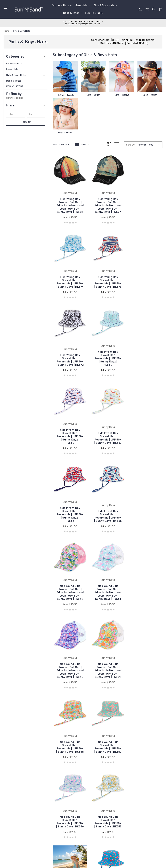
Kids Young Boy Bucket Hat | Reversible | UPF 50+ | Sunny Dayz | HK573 (70, 283)
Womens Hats (62, 5)
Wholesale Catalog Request (62, 792)
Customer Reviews (57, 797)
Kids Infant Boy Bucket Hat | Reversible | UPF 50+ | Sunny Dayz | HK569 (145, 283)
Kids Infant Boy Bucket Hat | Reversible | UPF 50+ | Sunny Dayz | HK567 (108, 360)
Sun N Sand (93, 772)
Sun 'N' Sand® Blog (57, 802)
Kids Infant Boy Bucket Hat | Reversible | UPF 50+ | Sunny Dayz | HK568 (70, 360)
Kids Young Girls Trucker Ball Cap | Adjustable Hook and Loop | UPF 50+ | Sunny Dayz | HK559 (107, 516)
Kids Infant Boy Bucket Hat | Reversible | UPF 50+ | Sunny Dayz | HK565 (70, 438)
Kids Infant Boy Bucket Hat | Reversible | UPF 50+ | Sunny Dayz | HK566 (145, 360)
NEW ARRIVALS (65, 95)
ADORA (91, 777)
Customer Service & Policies (62, 772)
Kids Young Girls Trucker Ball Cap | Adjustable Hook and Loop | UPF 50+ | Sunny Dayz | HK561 (145, 438)
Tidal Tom (93, 797)
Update (26, 122)
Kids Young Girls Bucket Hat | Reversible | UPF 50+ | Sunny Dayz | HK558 (145, 516)
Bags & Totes (73, 13)
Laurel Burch (94, 782)
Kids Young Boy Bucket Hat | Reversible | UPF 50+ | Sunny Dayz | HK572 (108, 283)
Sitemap (48, 845)
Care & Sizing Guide (57, 777)
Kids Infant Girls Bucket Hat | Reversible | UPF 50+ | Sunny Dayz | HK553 (108, 672)
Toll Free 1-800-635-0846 (23, 799)
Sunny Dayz (94, 787)
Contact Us (53, 782)
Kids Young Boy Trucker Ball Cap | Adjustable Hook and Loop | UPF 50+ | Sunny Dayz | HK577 (107, 205)
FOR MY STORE (94, 13)
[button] (26, 105)
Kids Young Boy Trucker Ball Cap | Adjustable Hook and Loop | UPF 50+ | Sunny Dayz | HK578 (70, 205)
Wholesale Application (59, 787)
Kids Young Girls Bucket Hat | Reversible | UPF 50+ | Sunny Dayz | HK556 (108, 594)
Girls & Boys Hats (105, 5)
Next (85, 145)
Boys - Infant (65, 133)
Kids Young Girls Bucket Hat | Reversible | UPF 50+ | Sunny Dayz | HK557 (70, 594)
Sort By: (131, 145)
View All (92, 802)
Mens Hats (83, 5)
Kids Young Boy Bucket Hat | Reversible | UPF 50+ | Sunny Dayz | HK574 (145, 205)
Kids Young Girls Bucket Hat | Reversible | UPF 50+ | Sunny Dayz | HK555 (145, 594)
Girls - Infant (122, 95)
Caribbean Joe (95, 792)
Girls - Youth (93, 95)
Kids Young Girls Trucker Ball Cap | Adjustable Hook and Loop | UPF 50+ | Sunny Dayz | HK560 (70, 516)
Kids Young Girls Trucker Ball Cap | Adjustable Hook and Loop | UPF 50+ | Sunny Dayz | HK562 (107, 438)
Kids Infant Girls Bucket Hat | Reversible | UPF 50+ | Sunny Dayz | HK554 (70, 672)
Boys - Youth (150, 95)
